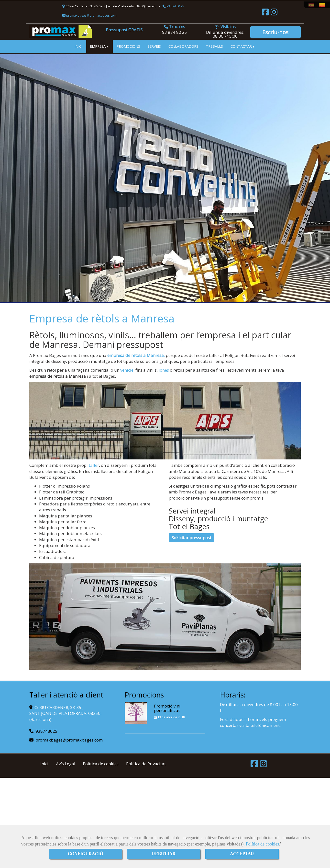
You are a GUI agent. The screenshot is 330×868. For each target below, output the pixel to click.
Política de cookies (262, 844)
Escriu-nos (275, 32)
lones (164, 370)
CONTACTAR (243, 46)
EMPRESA (99, 46)
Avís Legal (66, 764)
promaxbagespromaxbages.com (91, 15)
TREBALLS (214, 46)
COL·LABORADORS (183, 46)
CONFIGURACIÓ (85, 854)
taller (94, 465)
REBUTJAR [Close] (164, 854)
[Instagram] (274, 13)
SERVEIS (154, 46)
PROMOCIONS (128, 46)
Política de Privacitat (146, 764)
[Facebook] (265, 13)
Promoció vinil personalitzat (168, 708)
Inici (44, 764)
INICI (78, 46)
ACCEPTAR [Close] (242, 854)
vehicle (127, 370)
